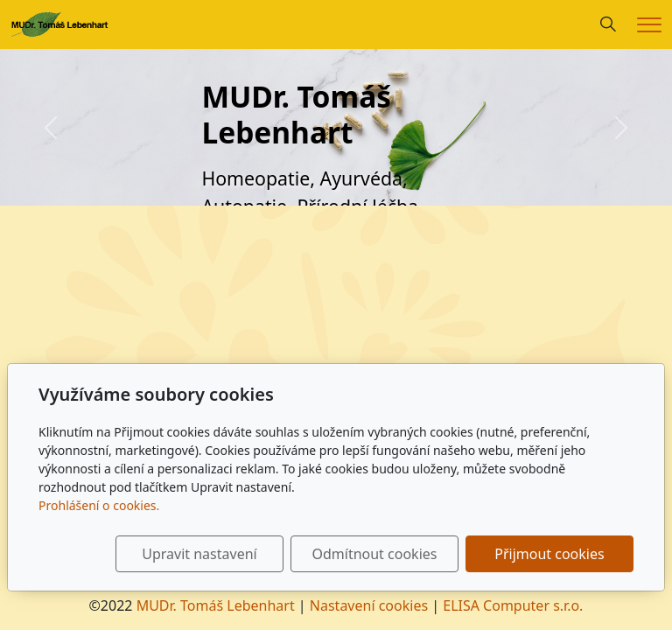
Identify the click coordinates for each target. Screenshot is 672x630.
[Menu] (649, 25)
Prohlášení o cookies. (99, 505)
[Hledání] (608, 24)
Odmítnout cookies (374, 554)
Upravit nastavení (199, 554)
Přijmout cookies (549, 554)
